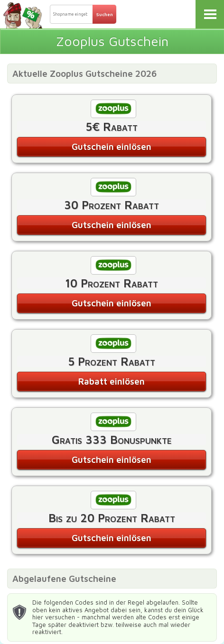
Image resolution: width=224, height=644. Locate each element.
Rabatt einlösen (112, 381)
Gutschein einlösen (112, 147)
